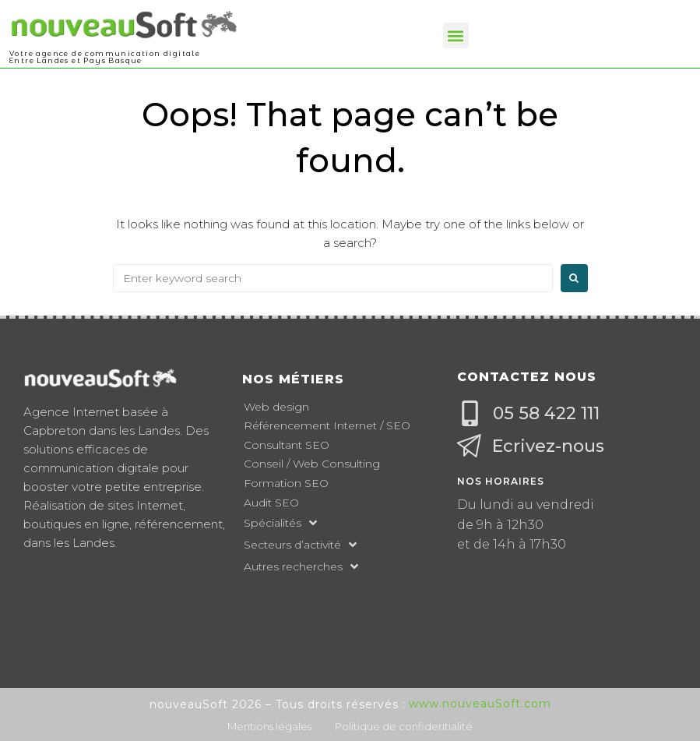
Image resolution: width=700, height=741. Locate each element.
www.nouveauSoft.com (480, 704)
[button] (456, 35)
